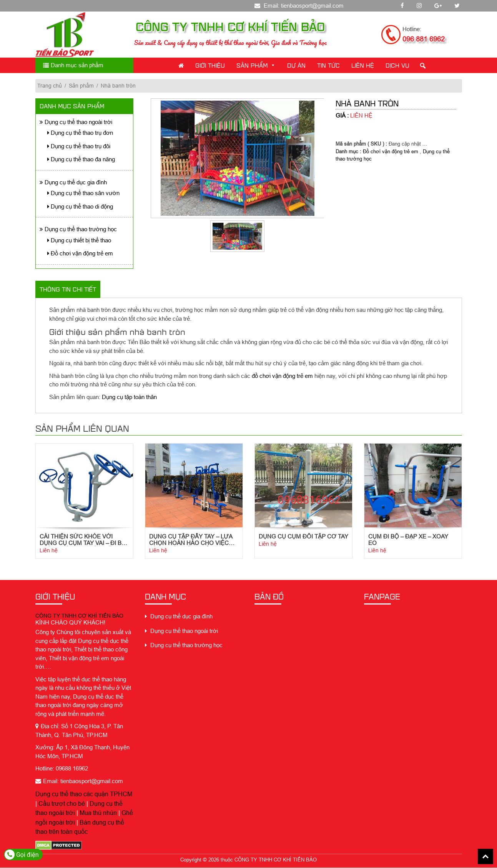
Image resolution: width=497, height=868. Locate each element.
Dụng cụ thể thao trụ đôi (79, 146)
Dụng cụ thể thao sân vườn (83, 193)
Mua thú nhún (98, 813)
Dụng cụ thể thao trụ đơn (80, 133)
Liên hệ (49, 551)
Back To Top (485, 856)
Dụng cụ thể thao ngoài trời (76, 122)
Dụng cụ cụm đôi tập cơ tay (303, 537)
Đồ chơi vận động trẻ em (80, 253)
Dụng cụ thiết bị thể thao (79, 240)
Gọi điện (22, 855)
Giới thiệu (210, 65)
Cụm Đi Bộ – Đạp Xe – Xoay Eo (408, 540)
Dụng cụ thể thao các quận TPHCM (84, 795)
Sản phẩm (256, 65)
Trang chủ (50, 86)
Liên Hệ (363, 65)
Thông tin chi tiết (68, 289)
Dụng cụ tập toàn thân (129, 397)
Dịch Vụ (397, 65)
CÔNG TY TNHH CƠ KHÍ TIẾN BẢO (79, 616)
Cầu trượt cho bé (62, 804)
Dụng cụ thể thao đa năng (81, 159)
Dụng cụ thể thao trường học (78, 229)
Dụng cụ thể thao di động (80, 206)
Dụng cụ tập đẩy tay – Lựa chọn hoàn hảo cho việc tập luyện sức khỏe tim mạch (191, 540)
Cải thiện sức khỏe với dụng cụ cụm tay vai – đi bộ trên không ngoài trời (83, 540)
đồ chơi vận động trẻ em (282, 376)
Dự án (296, 65)
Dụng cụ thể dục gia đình (73, 182)
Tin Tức (328, 65)
